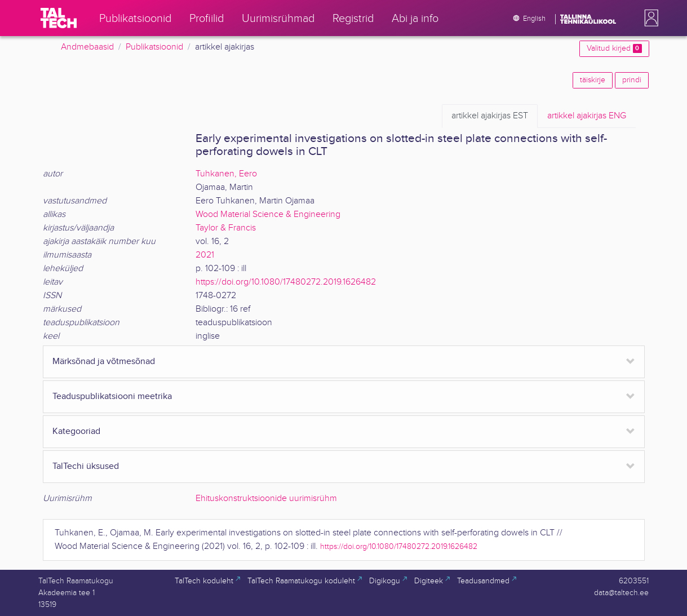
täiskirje (593, 80)
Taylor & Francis (226, 228)
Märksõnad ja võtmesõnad (104, 362)
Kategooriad (76, 431)
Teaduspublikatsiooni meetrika (112, 396)
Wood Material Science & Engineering (268, 214)
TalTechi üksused (86, 466)
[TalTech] (59, 18)
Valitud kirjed (614, 48)
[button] (649, 18)
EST (490, 116)
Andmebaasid (87, 47)
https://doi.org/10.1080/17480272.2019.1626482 (286, 282)
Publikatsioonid (154, 47)
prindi (632, 80)
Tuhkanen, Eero (226, 174)
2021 (205, 255)
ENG (587, 116)
